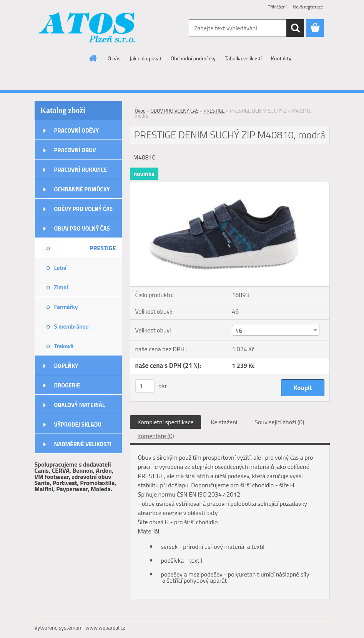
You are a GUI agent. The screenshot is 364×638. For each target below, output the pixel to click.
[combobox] (276, 330)
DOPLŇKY (66, 366)
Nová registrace (308, 7)
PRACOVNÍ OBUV (75, 150)
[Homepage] (93, 58)
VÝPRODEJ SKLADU (78, 425)
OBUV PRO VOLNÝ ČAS (82, 228)
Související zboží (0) (279, 422)
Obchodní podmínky (193, 58)
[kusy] (145, 386)
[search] (295, 28)
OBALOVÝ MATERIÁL (80, 405)
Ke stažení (224, 422)
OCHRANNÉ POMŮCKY (82, 189)
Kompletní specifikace (166, 422)
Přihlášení (277, 7)
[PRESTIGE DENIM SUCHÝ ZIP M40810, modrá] (230, 185)
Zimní (61, 287)
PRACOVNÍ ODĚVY (77, 130)
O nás (114, 58)
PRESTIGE (103, 248)
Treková (64, 346)
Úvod (140, 111)
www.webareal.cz (105, 627)
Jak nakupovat (145, 58)
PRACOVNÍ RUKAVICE (81, 170)
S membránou (71, 326)
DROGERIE (67, 385)
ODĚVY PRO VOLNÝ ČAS (84, 209)
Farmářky (66, 307)
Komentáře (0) (156, 436)
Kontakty (281, 58)
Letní (60, 268)
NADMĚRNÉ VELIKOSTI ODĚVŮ (83, 447)
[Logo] (87, 28)
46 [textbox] (239, 331)
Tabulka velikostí (243, 58)
